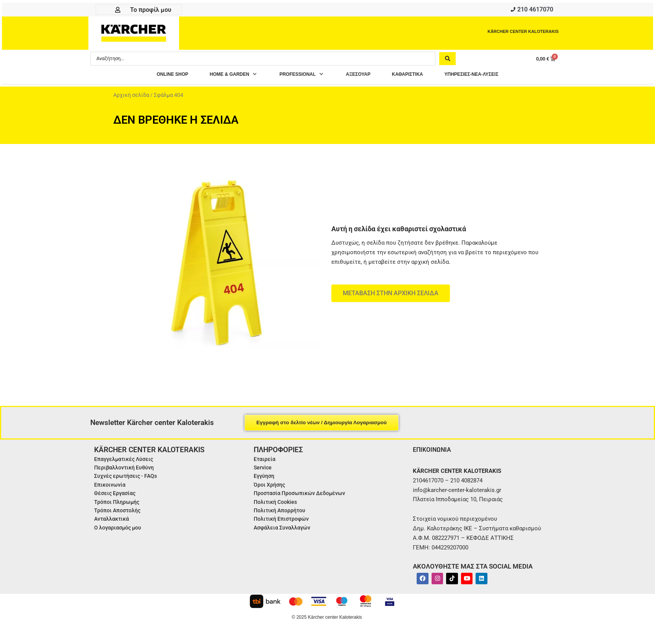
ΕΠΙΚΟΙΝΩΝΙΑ (434, 451)
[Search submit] (447, 60)
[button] (220, 76)
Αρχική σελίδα (131, 97)
